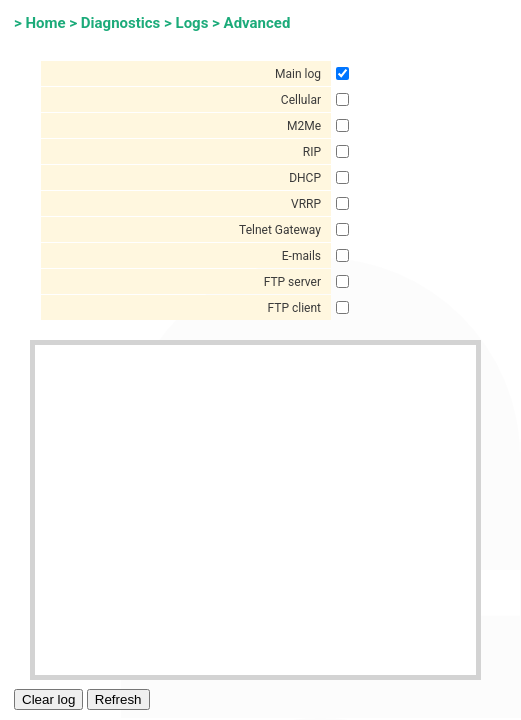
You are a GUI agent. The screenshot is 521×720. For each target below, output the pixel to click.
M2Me (304, 126)
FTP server (292, 282)
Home (45, 23)
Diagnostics (120, 23)
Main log (298, 74)
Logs (192, 23)
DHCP (305, 178)
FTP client (295, 308)
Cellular (301, 100)
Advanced (257, 23)
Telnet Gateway (280, 230)
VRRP (306, 204)
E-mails (301, 256)
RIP (312, 152)
